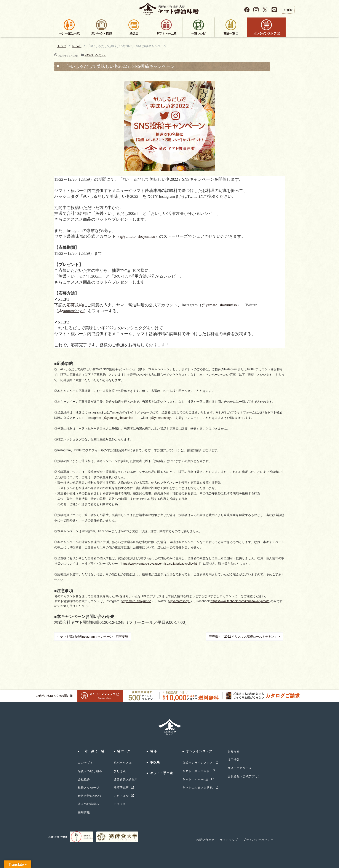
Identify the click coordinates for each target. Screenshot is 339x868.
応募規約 (75, 305)
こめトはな (121, 796)
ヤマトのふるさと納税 (198, 788)
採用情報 (84, 812)
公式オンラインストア (198, 763)
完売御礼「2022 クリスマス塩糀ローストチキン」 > (244, 637)
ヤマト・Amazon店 (196, 779)
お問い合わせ (205, 840)
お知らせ (234, 752)
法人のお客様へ (88, 804)
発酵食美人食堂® (126, 779)
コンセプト (85, 763)
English (288, 10)
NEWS (77, 46)
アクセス (120, 804)
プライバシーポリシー (258, 840)
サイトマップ (229, 840)
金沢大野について (90, 796)
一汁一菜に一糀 (93, 751)
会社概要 (84, 779)
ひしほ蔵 (120, 771)
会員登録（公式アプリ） (244, 776)
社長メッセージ (88, 788)
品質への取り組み (90, 771)
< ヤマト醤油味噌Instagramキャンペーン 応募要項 (93, 637)
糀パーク (124, 751)
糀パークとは (123, 763)
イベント (100, 55)
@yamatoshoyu (71, 311)
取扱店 (155, 762)
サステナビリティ (240, 768)
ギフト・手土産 (162, 773)
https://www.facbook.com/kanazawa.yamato (240, 601)
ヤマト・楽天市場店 (197, 771)
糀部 (154, 751)
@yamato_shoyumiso (138, 236)
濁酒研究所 (121, 788)
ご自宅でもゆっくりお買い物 (79, 696)
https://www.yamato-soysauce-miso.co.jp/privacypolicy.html (160, 564)
